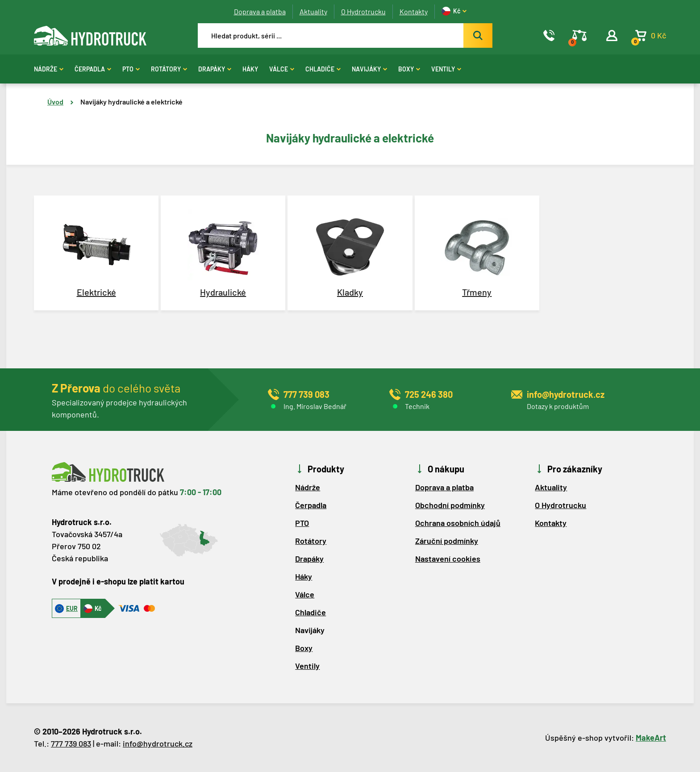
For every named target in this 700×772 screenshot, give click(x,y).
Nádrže (49, 69)
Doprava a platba (260, 11)
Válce (282, 69)
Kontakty (414, 11)
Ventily (446, 69)
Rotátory (169, 69)
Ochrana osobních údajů (458, 523)
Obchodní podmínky (450, 505)
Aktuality (313, 11)
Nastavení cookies (448, 559)
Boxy (409, 69)
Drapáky (215, 69)
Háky (250, 69)
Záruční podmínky (447, 541)
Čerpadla (93, 69)
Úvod (55, 102)
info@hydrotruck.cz (158, 743)
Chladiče (323, 69)
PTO (131, 69)
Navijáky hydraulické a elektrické (131, 102)
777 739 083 (71, 743)
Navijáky (369, 69)
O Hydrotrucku (363, 11)
